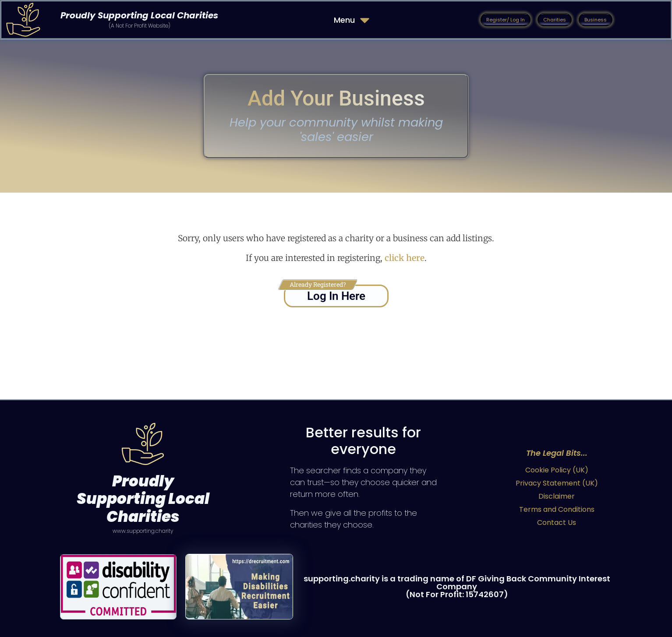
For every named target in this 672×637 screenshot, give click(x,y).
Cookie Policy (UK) (557, 470)
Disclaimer (557, 496)
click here (405, 258)
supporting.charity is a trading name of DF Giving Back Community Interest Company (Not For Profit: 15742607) (457, 586)
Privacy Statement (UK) (557, 483)
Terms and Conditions (557, 509)
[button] (506, 20)
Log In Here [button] (336, 296)
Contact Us (557, 523)
